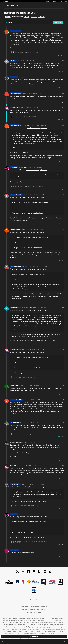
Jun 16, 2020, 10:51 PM (29, 61)
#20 (63, 550)
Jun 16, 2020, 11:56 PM (31, 386)
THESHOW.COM (5, 1)
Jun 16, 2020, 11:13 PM (38, 125)
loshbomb (14, 167)
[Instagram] (23, 572)
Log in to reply (58, 22)
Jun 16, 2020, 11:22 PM (41, 195)
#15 (63, 423)
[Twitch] (39, 572)
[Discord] (45, 572)
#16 (63, 442)
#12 (63, 350)
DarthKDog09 (15, 108)
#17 (63, 466)
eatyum (13, 61)
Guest (28, 125)
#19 (63, 514)
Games (47, 1)
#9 (63, 230)
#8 (63, 195)
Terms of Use (34, 600)
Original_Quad (14, 466)
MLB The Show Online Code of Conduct (34, 609)
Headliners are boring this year (37, 128)
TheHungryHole (16, 308)
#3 (63, 77)
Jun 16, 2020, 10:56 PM (35, 93)
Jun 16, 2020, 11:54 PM (38, 350)
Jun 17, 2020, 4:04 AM (30, 550)
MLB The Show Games (34, 613)
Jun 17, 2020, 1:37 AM (32, 442)
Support (55, 1)
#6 (63, 125)
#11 (63, 308)
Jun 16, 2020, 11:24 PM (41, 266)
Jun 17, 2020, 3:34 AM (35, 514)
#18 (63, 484)
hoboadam (14, 77)
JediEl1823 (14, 550)
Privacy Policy (34, 603)
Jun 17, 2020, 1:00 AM (32, 423)
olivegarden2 (15, 423)
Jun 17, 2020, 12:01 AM (35, 400)
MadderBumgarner (15, 442)
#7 (63, 167)
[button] (3, 642)
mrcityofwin (15, 386)
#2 (63, 61)
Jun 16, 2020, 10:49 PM (33, 31)
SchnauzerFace (16, 31)
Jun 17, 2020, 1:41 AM (30, 466)
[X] (18, 572)
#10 (63, 266)
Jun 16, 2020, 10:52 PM (31, 77)
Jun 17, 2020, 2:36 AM (38, 484)
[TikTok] (50, 572)
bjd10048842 (15, 125)
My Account (64, 1)
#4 (63, 93)
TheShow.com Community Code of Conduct (34, 606)
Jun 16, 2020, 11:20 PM (36, 167)
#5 (63, 108)
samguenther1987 (16, 93)
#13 (63, 386)
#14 (63, 400)
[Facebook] (29, 572)
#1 (63, 31)
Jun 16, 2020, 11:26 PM (39, 308)
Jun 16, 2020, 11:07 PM (32, 108)
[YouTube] (34, 572)
